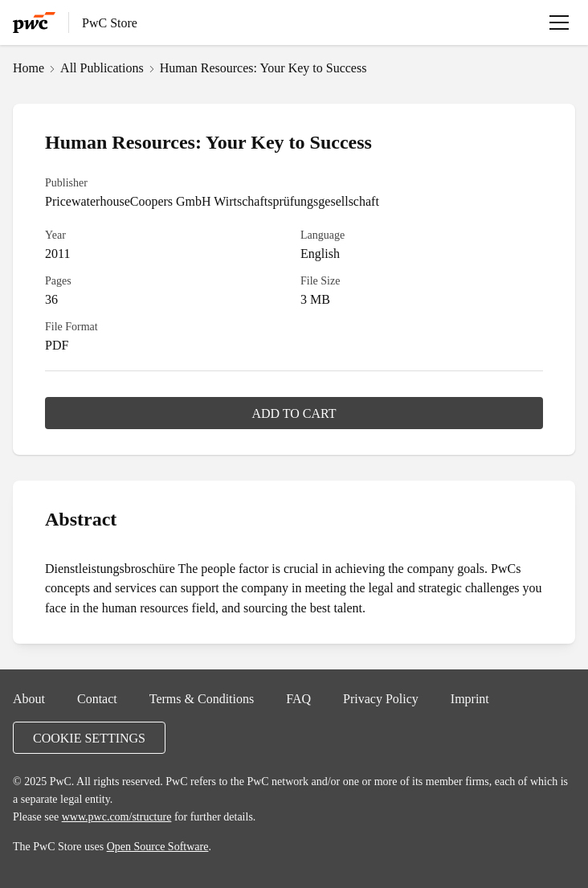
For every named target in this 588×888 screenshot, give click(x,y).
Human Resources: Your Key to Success (263, 68)
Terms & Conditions (202, 698)
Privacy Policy (381, 698)
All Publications (102, 68)
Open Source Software (158, 846)
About (29, 698)
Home (29, 68)
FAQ (298, 698)
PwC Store (110, 23)
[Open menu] (559, 23)
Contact (97, 698)
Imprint (470, 698)
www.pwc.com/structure (117, 816)
